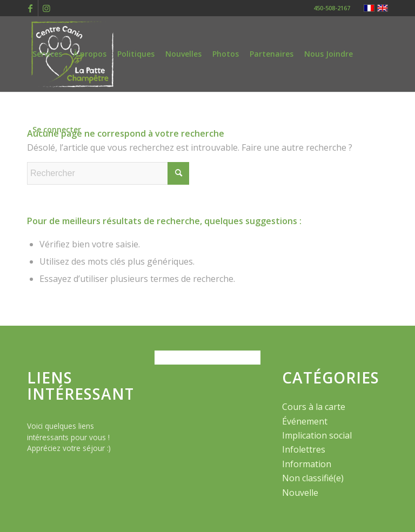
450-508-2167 (332, 8)
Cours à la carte (314, 407)
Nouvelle (300, 493)
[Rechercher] (108, 173)
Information (307, 464)
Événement (305, 421)
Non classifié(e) (313, 478)
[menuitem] (47, 54)
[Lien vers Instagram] (46, 8)
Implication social (317, 435)
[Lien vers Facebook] (30, 8)
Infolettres (304, 449)
